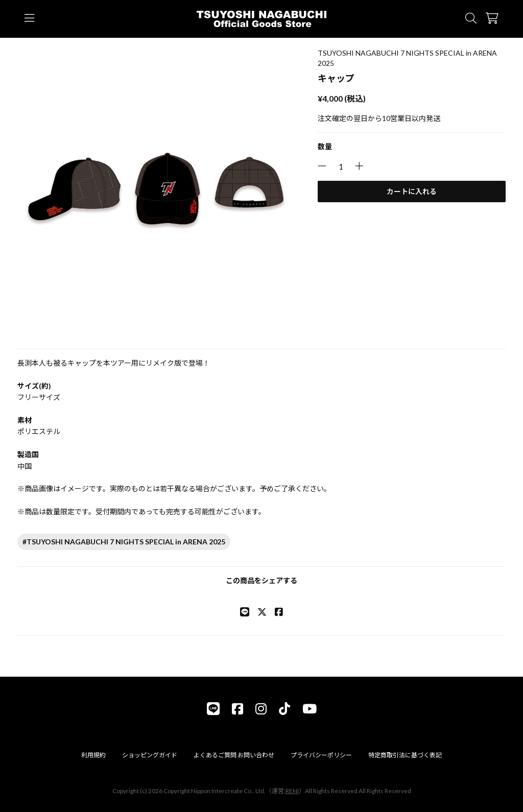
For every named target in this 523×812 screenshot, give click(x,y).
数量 (325, 146)
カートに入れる (412, 191)
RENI (292, 791)
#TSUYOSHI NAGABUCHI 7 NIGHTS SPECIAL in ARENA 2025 (124, 542)
